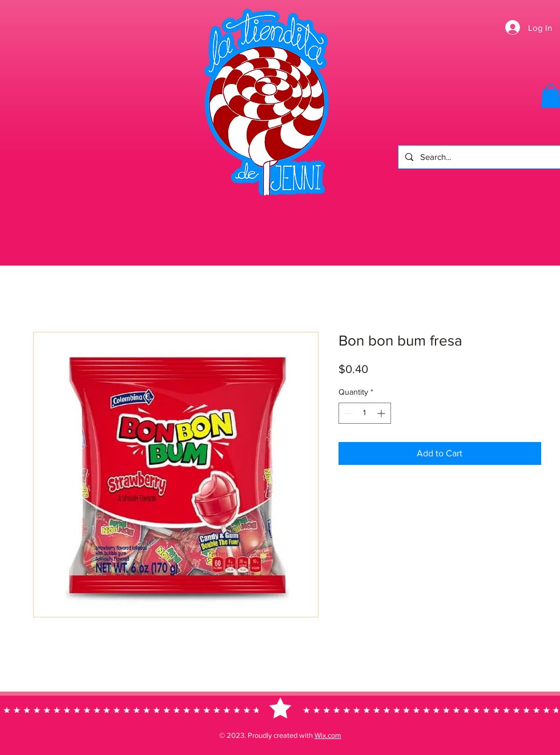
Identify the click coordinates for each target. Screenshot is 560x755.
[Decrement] (347, 413)
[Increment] (382, 413)
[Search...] (478, 157)
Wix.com (328, 735)
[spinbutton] (365, 413)
